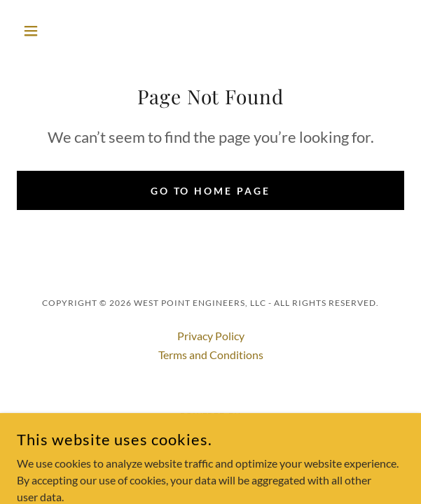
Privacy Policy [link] (211, 336)
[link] (210, 432)
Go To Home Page (211, 191)
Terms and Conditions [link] (211, 355)
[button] (46, 31)
